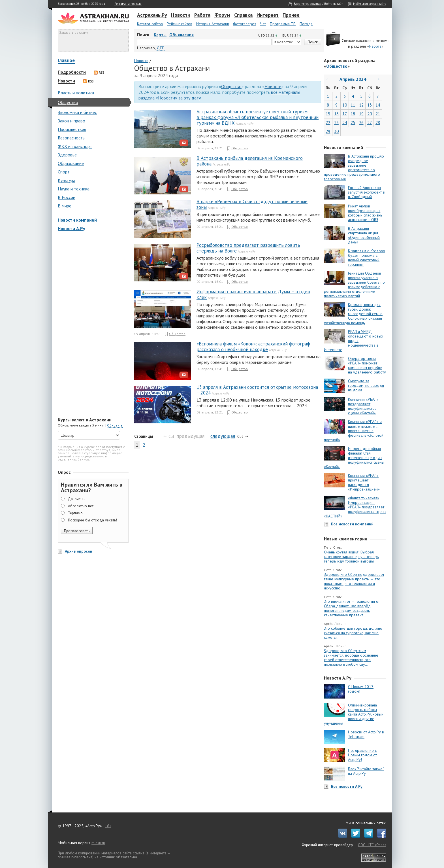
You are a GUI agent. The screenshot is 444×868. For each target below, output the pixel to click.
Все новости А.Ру (347, 786)
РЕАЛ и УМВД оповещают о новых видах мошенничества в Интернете (354, 341)
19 (361, 114)
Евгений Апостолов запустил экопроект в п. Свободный (366, 192)
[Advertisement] (92, 325)
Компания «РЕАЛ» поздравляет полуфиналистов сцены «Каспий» (363, 406)
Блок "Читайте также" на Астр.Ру (366, 771)
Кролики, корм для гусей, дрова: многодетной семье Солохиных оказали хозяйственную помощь (353, 314)
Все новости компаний (352, 524)
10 (345, 105)
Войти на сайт (334, 4)
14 (378, 105)
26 (361, 123)
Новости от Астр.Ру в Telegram (366, 734)
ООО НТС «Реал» (372, 845)
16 (336, 114)
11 (353, 105)
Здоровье (67, 155)
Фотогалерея (245, 24)
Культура (67, 180)
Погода (306, 24)
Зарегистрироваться (308, 4)
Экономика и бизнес (77, 112)
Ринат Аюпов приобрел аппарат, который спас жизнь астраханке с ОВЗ (365, 213)
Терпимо (75, 513)
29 (328, 131)
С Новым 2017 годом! (361, 689)
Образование (71, 163)
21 (378, 114)
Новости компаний (77, 220)
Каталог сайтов (150, 24)
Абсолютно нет (81, 506)
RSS (99, 73)
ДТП (161, 48)
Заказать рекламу (74, 32)
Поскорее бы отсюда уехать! (92, 520)
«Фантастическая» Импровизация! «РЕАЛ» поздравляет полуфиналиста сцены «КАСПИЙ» (355, 507)
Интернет (268, 15)
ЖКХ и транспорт (75, 146)
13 (370, 105)
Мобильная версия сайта (370, 4)
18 (353, 114)
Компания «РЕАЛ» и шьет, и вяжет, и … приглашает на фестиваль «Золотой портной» (354, 431)
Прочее (291, 15)
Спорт (64, 172)
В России (67, 197)
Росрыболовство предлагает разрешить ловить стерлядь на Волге (248, 248)
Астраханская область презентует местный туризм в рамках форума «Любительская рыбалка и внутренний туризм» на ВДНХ (258, 117)
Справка (243, 15)
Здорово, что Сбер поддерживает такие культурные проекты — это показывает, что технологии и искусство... (354, 581)
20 (370, 114)
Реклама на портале (128, 4)
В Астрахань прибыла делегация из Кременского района (250, 161)
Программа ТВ (283, 24)
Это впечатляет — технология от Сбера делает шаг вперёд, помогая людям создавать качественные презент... (352, 608)
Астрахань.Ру (152, 15)
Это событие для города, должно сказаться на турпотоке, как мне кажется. (353, 633)
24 (345, 123)
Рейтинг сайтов (180, 24)
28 (378, 123)
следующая (223, 436)
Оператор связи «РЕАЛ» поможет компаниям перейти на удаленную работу (367, 365)
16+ (108, 826)
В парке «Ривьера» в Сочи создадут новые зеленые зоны (252, 204)
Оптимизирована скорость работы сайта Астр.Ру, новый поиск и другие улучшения (354, 714)
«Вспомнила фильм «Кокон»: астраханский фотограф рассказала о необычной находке (253, 347)
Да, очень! (77, 499)
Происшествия (72, 129)
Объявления (182, 35)
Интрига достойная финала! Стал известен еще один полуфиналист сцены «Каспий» (354, 458)
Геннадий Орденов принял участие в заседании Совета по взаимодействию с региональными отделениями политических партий (354, 285)
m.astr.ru (98, 843)
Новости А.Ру (71, 228)
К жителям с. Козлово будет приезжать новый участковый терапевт (367, 258)
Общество (68, 102)
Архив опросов (78, 551)
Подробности (72, 72)
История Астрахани (213, 24)
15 (328, 114)
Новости (181, 15)
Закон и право (71, 121)
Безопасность (71, 138)
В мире (65, 206)
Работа (202, 15)
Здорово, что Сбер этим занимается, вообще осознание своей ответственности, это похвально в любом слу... (351, 657)
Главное (66, 61)
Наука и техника (74, 189)
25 (353, 123)
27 (370, 123)
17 (345, 114)
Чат (263, 24)
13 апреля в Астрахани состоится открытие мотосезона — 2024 (257, 390)
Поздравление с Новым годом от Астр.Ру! (362, 755)
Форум (222, 15)
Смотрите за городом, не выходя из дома (366, 385)
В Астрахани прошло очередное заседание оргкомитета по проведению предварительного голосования (354, 167)
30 (336, 131)
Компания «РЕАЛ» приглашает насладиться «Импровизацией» (364, 482)
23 (336, 123)
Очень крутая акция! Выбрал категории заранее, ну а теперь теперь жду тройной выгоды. (351, 557)
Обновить (115, 425)
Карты (160, 35)
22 (328, 123)
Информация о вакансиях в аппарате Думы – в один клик (253, 294)
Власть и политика (76, 93)
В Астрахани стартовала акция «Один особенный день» (364, 235)
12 (361, 105)
